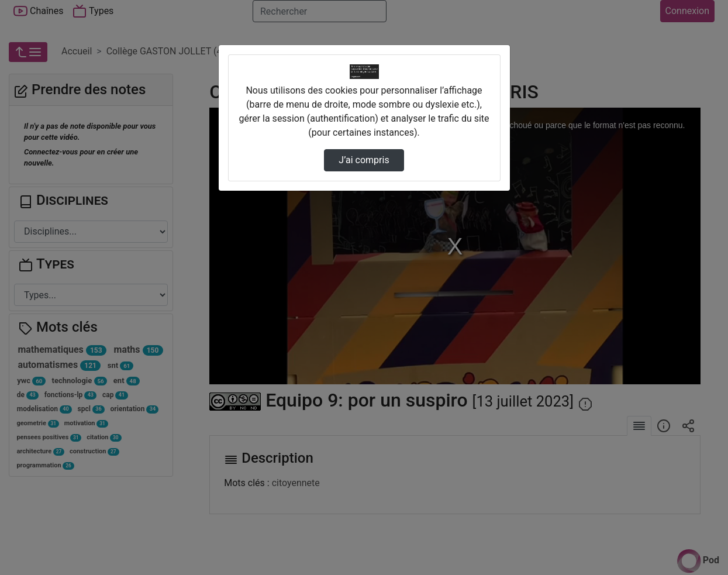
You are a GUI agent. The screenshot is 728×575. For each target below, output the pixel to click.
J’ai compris (364, 160)
